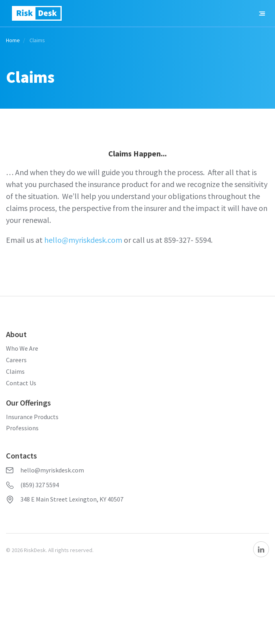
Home (13, 40)
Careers (16, 360)
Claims (15, 371)
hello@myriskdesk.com (83, 240)
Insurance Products (32, 417)
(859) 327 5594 (32, 485)
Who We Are (22, 348)
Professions (22, 428)
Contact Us (21, 383)
